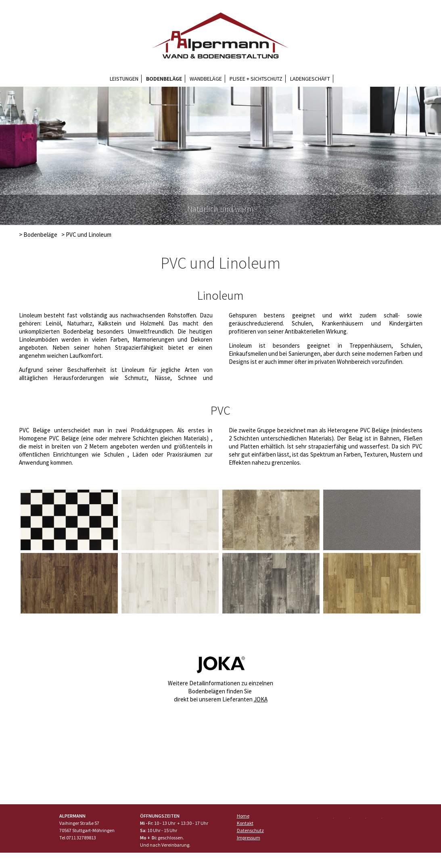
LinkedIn (359, 819)
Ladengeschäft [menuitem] (310, 79)
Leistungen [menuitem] (124, 79)
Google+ (343, 819)
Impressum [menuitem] (249, 838)
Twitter (327, 819)
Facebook (311, 819)
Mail (376, 819)
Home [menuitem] (243, 816)
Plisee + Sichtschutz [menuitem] (256, 79)
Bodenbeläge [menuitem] (164, 79)
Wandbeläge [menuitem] (206, 79)
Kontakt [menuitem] (245, 823)
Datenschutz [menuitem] (250, 830)
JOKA (261, 699)
